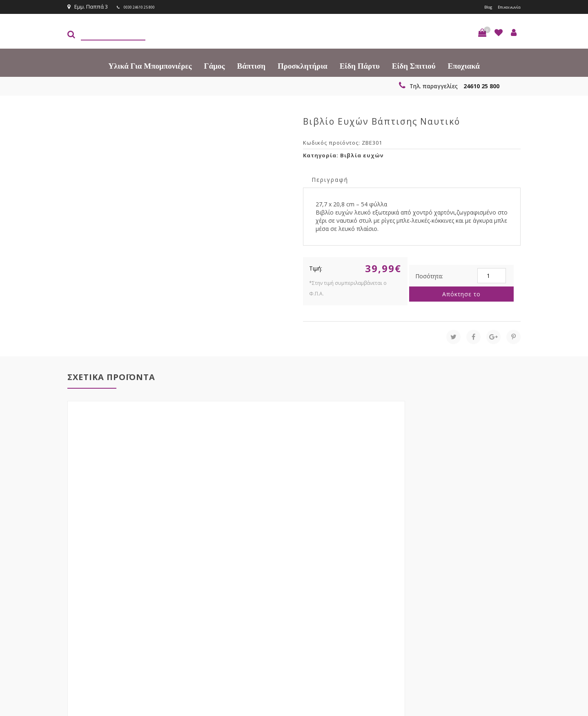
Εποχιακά (464, 65)
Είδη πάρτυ (360, 65)
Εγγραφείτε (499, 592)
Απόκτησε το (461, 293)
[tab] (330, 178)
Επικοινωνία (505, 7)
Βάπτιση (251, 65)
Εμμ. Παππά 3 (88, 7)
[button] (482, 32)
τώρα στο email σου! (200, 591)
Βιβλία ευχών (362, 154)
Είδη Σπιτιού (414, 65)
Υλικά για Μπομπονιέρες (150, 65)
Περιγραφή (330, 179)
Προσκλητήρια (303, 65)
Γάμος (215, 65)
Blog (479, 7)
